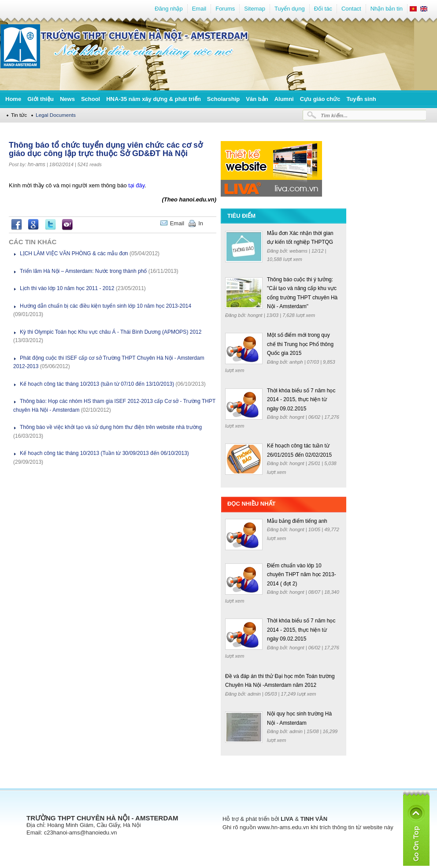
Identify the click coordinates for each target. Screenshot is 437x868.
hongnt (256, 315)
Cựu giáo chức (320, 99)
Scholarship (223, 99)
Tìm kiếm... (334, 115)
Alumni (284, 99)
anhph (297, 362)
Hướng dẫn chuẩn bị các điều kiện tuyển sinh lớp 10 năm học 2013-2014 (106, 306)
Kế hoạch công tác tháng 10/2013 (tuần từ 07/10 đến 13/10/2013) (97, 384)
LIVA (287, 819)
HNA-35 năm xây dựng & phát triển (154, 99)
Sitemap (255, 9)
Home (13, 99)
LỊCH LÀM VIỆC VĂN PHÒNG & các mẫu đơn (74, 253)
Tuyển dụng (290, 9)
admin (255, 694)
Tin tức (19, 115)
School (91, 99)
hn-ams (37, 164)
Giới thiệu (41, 99)
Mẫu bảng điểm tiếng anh (297, 521)
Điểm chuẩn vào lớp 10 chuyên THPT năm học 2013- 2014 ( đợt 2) (302, 575)
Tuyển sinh (361, 99)
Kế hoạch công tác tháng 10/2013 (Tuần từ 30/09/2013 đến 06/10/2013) (104, 453)
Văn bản (257, 99)
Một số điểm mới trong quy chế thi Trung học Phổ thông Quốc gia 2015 (300, 344)
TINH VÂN (314, 819)
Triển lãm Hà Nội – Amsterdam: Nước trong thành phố (83, 271)
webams (299, 251)
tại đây (136, 185)
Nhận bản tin (387, 9)
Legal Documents (56, 115)
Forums (225, 9)
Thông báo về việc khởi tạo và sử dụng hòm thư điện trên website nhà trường (111, 427)
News (67, 99)
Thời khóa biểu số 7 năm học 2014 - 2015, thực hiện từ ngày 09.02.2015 (301, 400)
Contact (351, 9)
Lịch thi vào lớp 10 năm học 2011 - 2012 (67, 288)
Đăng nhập (169, 9)
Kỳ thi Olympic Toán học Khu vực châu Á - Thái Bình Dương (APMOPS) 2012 (111, 332)
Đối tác (323, 9)
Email (199, 9)
